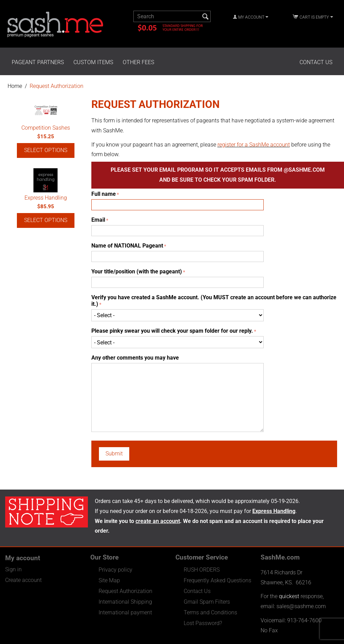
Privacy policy (115, 570)
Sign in (13, 569)
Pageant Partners (38, 62)
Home (15, 86)
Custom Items (93, 62)
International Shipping (125, 602)
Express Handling (46, 198)
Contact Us (316, 62)
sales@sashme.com (301, 606)
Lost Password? (203, 623)
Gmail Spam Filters (207, 602)
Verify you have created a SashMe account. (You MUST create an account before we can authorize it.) (214, 301)
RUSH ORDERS (202, 570)
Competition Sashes (46, 128)
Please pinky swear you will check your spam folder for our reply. (172, 331)
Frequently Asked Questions (217, 580)
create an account (158, 521)
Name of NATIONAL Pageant (127, 246)
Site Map (109, 580)
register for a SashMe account (254, 145)
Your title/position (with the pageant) (137, 271)
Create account (23, 580)
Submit (114, 454)
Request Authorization (125, 591)
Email (98, 220)
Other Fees (138, 62)
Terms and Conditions (210, 612)
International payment (125, 612)
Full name (104, 194)
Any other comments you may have (135, 358)
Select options (46, 150)
